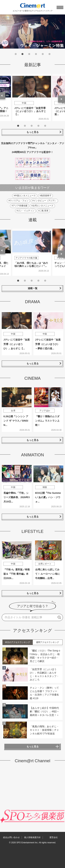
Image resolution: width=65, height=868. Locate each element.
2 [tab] (22, 54)
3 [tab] (29, 54)
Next (62, 99)
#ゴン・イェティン (26, 211)
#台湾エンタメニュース (42, 206)
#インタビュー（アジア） (44, 201)
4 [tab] (36, 54)
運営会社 (54, 837)
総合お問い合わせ (11, 837)
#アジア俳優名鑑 (19, 206)
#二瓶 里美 (43, 211)
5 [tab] (43, 54)
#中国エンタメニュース (25, 196)
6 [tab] (49, 54)
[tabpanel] (32, 97)
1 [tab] (16, 54)
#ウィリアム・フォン (18, 201)
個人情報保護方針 (32, 837)
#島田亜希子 (45, 196)
